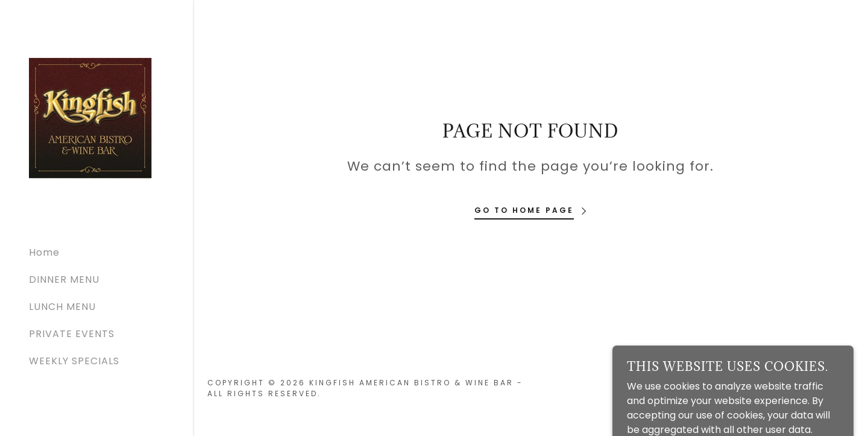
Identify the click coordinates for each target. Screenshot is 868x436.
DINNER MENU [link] (64, 280)
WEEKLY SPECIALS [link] (74, 361)
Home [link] (44, 252)
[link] (90, 117)
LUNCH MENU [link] (62, 307)
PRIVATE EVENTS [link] (72, 334)
